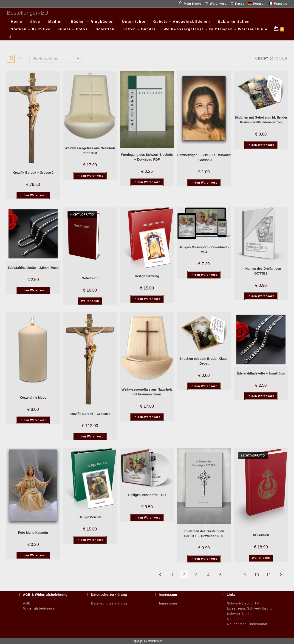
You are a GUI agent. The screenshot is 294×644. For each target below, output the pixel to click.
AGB (25, 603)
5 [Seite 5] (220, 575)
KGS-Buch (261, 535)
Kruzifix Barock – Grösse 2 (33, 173)
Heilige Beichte (90, 517)
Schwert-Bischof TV (241, 603)
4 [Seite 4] (208, 575)
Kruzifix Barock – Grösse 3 (90, 414)
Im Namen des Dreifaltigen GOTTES (261, 271)
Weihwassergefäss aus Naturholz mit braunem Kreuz (147, 392)
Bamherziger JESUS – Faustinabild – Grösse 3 (204, 157)
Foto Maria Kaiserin (33, 533)
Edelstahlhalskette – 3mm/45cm (261, 373)
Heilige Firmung (147, 276)
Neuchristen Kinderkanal (245, 624)
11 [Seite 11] (269, 575)
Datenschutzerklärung (107, 603)
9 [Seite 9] (245, 575)
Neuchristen (235, 619)
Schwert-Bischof (238, 614)
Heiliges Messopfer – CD (147, 495)
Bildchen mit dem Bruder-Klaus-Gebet (204, 361)
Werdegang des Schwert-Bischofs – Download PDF (147, 157)
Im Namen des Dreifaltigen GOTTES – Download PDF (204, 534)
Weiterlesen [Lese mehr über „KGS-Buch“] (261, 558)
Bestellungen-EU (28, 13)
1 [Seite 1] (172, 575)
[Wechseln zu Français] (278, 4)
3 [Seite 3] (196, 575)
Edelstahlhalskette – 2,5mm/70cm (33, 268)
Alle (284, 59)
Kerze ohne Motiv (33, 397)
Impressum (166, 603)
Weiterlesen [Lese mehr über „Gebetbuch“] (90, 301)
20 (271, 59)
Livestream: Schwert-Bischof (248, 608)
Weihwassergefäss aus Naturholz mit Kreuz (90, 151)
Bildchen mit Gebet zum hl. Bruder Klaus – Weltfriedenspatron (261, 120)
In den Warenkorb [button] (33, 195)
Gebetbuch (90, 278)
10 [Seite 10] (257, 575)
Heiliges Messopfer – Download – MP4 (204, 250)
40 (277, 59)
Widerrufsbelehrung (37, 608)
